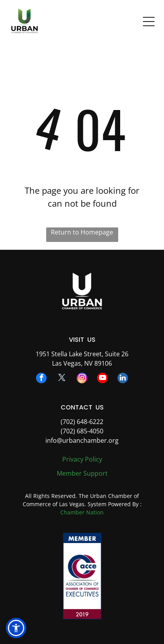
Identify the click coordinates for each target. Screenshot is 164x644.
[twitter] (62, 379)
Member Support (82, 473)
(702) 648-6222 (82, 422)
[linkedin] (123, 379)
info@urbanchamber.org (82, 440)
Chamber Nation (82, 512)
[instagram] (82, 379)
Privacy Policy (82, 459)
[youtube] (102, 379)
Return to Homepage (82, 232)
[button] (16, 628)
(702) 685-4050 (82, 431)
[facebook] (41, 379)
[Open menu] (149, 22)
